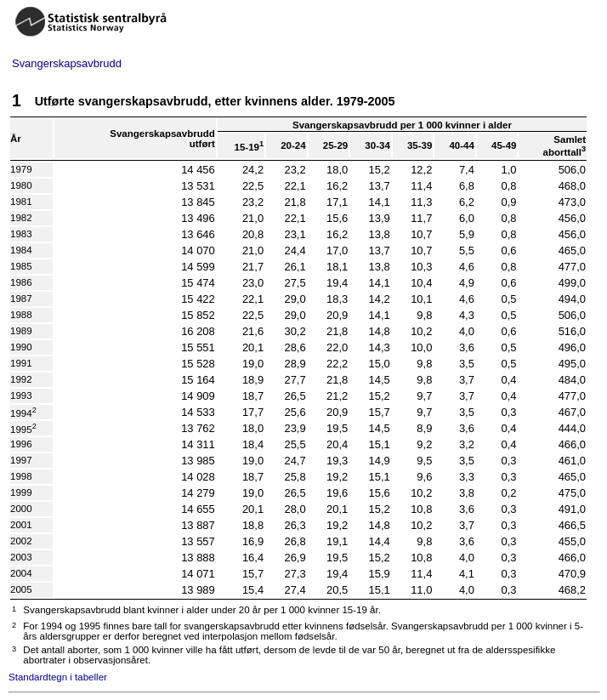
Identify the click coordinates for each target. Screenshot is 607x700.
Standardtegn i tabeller (58, 677)
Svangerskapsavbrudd (67, 63)
